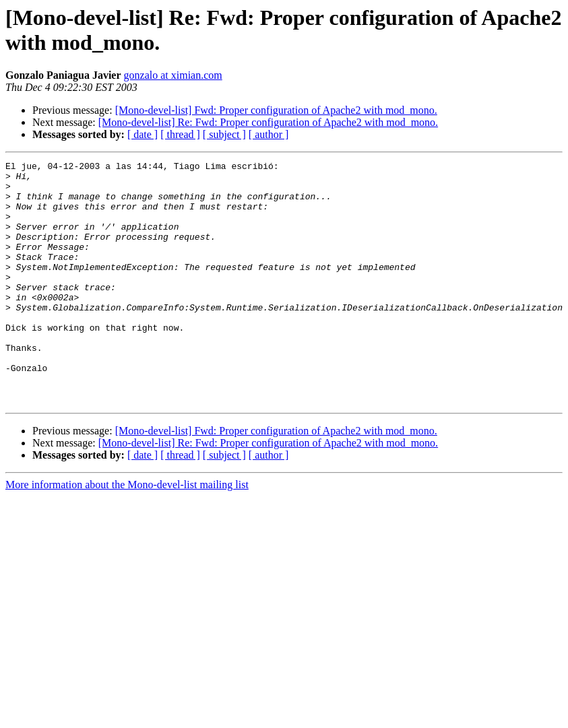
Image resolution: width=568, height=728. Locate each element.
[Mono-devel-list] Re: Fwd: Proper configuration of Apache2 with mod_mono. (268, 122)
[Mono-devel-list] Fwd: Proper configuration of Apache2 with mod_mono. (276, 110)
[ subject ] (224, 134)
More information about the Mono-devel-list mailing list (127, 533)
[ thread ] (180, 134)
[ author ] (269, 134)
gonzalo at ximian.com (173, 75)
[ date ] (143, 134)
